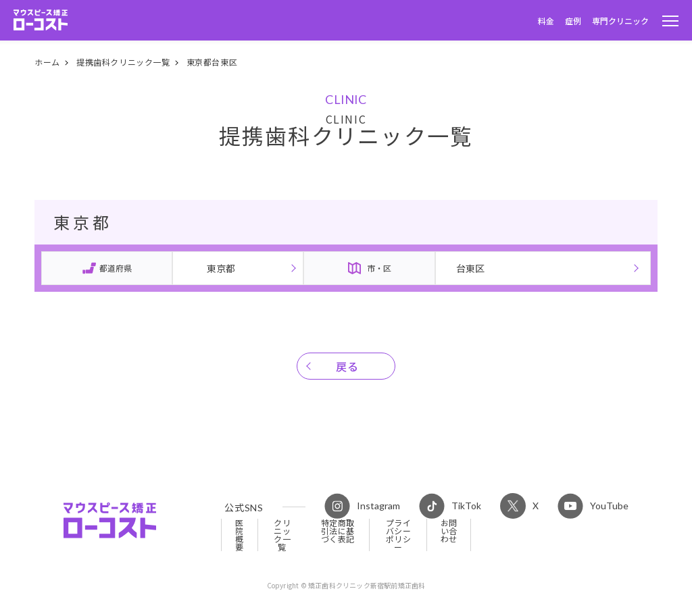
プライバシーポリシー (399, 535)
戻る (348, 366)
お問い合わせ (449, 531)
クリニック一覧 (282, 535)
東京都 (221, 268)
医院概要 (240, 535)
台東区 (470, 268)
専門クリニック (620, 21)
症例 (573, 21)
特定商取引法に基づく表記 (338, 531)
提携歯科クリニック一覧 (123, 62)
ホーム (47, 62)
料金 (546, 21)
